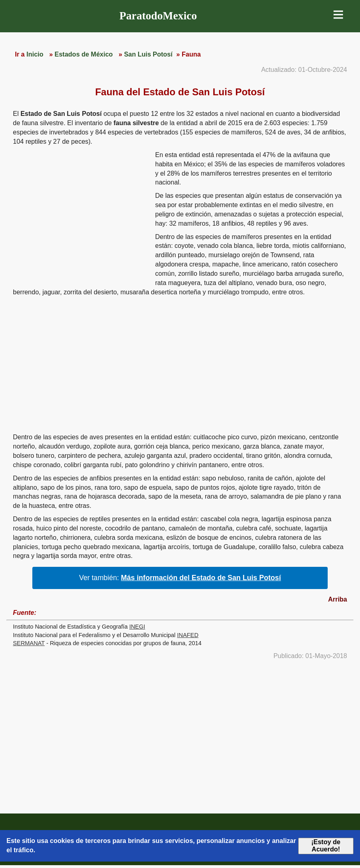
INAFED (188, 635)
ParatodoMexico (158, 16)
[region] (81, 213)
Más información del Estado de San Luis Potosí (201, 578)
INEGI (137, 627)
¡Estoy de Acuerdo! (326, 846)
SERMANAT (29, 643)
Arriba (338, 599)
